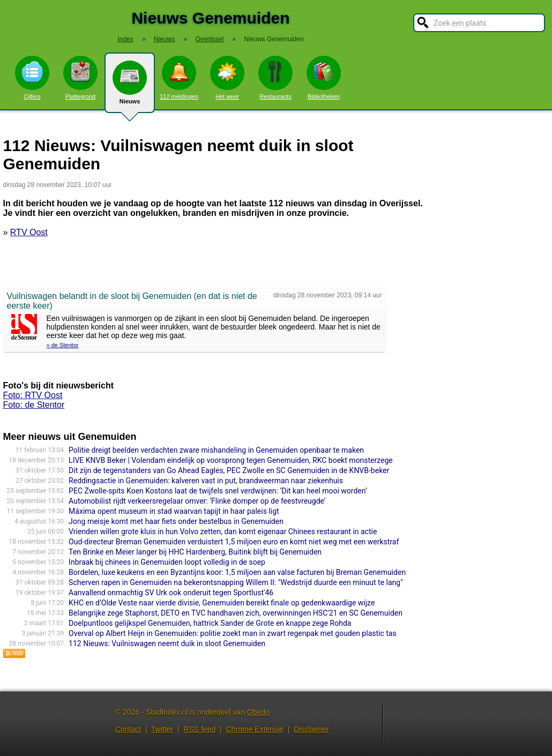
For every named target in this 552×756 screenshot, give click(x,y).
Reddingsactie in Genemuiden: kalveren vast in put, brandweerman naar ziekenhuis (206, 481)
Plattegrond (80, 78)
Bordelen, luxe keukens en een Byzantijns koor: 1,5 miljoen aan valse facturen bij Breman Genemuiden (237, 572)
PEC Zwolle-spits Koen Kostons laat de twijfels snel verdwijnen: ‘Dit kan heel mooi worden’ (218, 491)
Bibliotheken (324, 78)
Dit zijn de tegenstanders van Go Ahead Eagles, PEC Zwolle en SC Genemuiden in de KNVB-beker (229, 470)
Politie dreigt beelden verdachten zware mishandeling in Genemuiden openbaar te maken (216, 450)
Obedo (258, 712)
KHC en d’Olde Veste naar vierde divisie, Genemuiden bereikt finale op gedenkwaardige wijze (222, 603)
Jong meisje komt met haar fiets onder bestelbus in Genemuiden (176, 521)
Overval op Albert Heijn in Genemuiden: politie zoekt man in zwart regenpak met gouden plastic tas (233, 633)
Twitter (162, 729)
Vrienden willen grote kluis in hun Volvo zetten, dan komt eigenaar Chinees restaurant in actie (223, 532)
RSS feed (199, 729)
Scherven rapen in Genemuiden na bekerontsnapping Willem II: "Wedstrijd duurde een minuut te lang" (236, 582)
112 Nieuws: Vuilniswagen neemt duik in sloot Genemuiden (167, 643)
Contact (128, 729)
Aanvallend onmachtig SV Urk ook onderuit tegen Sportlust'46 (171, 593)
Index (125, 39)
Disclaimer (311, 729)
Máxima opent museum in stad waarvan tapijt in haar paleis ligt (174, 511)
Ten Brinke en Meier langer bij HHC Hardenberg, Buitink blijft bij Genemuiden (195, 552)
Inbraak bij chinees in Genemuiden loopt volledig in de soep (167, 562)
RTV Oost (29, 232)
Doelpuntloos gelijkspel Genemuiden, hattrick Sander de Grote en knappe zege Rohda (210, 623)
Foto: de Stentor (34, 405)
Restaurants (275, 78)
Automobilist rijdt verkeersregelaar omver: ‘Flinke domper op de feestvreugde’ (197, 501)
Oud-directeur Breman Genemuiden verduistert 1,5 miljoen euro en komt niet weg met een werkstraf (234, 542)
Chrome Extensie (254, 729)
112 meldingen (179, 78)
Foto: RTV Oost (33, 395)
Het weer (227, 78)
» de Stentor (63, 345)
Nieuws (130, 87)
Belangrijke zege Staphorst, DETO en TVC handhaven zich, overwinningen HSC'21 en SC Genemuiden (236, 613)
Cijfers (32, 78)
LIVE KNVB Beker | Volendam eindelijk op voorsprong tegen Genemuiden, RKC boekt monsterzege (231, 460)
